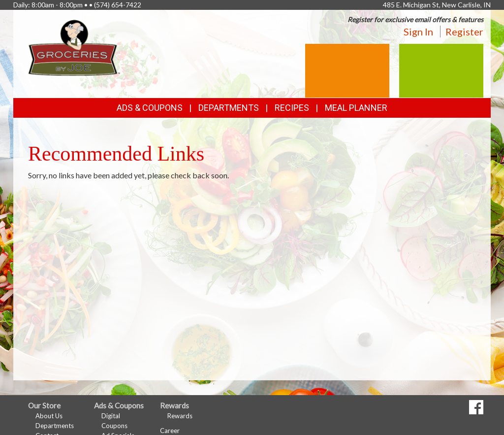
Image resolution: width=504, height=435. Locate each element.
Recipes (292, 108)
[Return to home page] (74, 47)
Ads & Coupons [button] (150, 108)
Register (464, 32)
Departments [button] (229, 108)
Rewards (180, 416)
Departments (55, 426)
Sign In (418, 32)
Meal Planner (356, 108)
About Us (49, 416)
